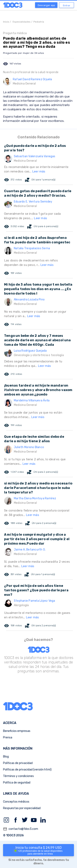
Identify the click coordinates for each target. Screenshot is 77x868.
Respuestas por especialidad (22, 808)
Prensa (8, 737)
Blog (6, 757)
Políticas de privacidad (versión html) (27, 770)
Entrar (67, 5)
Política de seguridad (17, 783)
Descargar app (46, 5)
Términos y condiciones (18, 776)
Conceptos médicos (16, 802)
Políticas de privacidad (18, 763)
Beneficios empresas (17, 731)
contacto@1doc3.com (21, 829)
